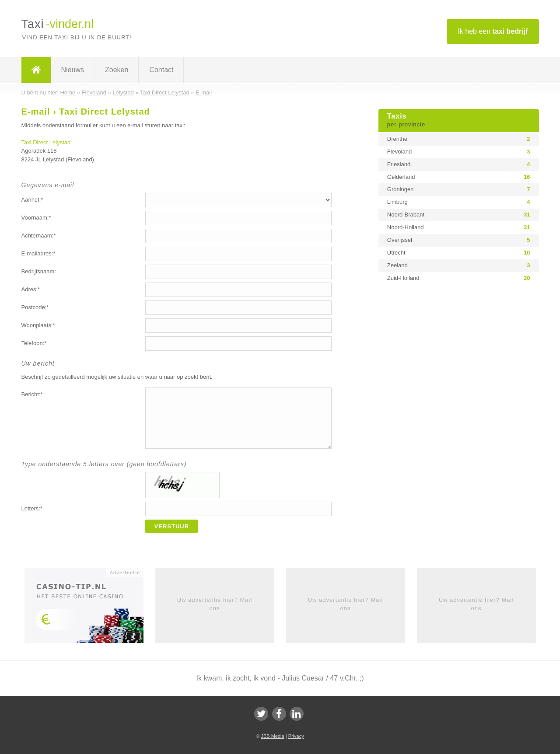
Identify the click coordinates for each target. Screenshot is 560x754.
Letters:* (32, 508)
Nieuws (73, 70)
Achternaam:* (39, 236)
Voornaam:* (36, 218)
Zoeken (117, 70)
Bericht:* (32, 394)
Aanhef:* (32, 200)
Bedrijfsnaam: (39, 271)
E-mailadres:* (38, 253)
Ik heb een (493, 31)
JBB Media (272, 736)
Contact (161, 70)
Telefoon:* (34, 343)
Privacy (296, 736)
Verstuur (172, 526)
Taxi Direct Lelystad (46, 142)
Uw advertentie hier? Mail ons (215, 604)
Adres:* (31, 289)
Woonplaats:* (38, 325)
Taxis (459, 121)
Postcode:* (35, 307)
